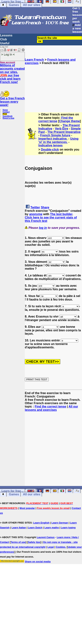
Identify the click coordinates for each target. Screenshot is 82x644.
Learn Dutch (35, 528)
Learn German (60, 523)
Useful (5, 43)
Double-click (50, 150)
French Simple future (55, 135)
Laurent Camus (46, 537)
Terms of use (18, 542)
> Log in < (8, 54)
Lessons (6, 35)
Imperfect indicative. (53, 139)
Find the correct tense (56, 119)
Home (5, 110)
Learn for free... (12, 491)
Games (14, 5)
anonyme (36, 214)
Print (5, 114)
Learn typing (68, 528)
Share (45, 207)
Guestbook (8, 116)
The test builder (61, 214)
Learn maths (52, 528)
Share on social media (38, 562)
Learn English (41, 523)
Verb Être (61, 129)
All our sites (32, 5)
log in (43, 228)
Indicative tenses (50, 145)
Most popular (27, 508)
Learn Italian (19, 528)
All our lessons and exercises (51, 408)
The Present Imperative (64, 132)
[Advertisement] (54, 83)
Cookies (61, 547)
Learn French (34, 60)
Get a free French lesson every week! (12, 102)
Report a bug (8, 118)
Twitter (35, 207)
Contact (6, 112)
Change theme (69, 121)
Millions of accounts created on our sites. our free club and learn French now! (12, 74)
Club (4, 39)
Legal (51, 547)
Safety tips (34, 542)
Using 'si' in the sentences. (58, 140)
